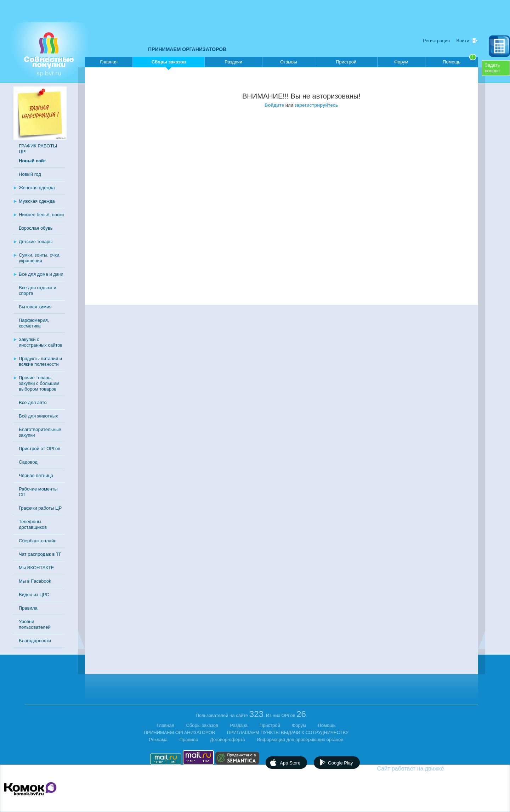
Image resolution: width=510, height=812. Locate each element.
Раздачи (233, 62)
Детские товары (36, 242)
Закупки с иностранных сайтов (41, 342)
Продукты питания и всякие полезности (40, 361)
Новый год (30, 174)
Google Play (341, 763)
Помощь (460, 61)
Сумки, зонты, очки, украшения (40, 258)
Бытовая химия (35, 307)
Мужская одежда (37, 201)
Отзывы (289, 62)
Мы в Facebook (35, 581)
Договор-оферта (228, 740)
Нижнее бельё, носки (41, 215)
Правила (28, 608)
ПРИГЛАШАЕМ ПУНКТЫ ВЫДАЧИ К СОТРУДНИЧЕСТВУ (288, 732)
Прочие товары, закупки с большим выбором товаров (39, 383)
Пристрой (346, 62)
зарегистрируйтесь (316, 105)
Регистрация (436, 41)
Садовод (28, 462)
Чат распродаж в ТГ (40, 554)
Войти (463, 41)
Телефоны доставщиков (33, 524)
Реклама (158, 740)
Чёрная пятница (36, 475)
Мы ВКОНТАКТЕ (36, 568)
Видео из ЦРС (34, 595)
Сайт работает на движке (426, 769)
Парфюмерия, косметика (34, 323)
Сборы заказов (169, 63)
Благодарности (35, 641)
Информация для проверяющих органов (300, 740)
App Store (290, 763)
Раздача (239, 725)
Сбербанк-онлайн (38, 541)
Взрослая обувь (36, 228)
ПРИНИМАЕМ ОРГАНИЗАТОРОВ (187, 49)
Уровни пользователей (35, 624)
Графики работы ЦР (40, 508)
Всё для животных (38, 416)
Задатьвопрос (492, 68)
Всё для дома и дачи (41, 274)
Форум (401, 62)
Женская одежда (37, 188)
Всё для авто (33, 402)
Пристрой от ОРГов (39, 449)
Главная (109, 62)
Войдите (274, 105)
